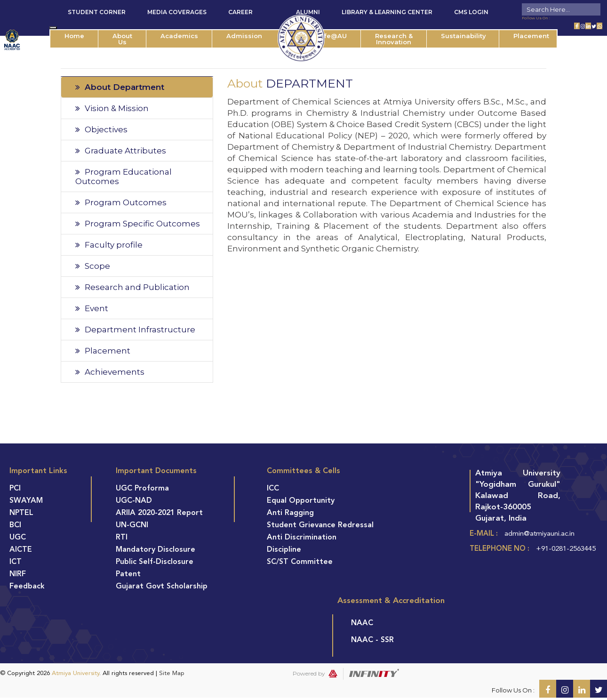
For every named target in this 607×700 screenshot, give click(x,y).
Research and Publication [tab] (132, 287)
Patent (128, 574)
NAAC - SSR (372, 640)
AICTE (21, 550)
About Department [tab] (120, 87)
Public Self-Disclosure (155, 562)
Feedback (27, 587)
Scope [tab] (93, 266)
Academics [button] (179, 36)
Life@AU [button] (332, 36)
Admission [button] (244, 36)
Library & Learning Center (387, 12)
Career (240, 12)
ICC (273, 489)
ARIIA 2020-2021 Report (159, 513)
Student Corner (97, 12)
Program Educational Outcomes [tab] (124, 177)
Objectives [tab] (101, 129)
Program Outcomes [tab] (121, 202)
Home (74, 36)
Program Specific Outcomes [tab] (138, 224)
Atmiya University (76, 673)
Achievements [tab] (110, 372)
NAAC (362, 623)
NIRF (18, 574)
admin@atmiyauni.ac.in (539, 534)
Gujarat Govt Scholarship (162, 587)
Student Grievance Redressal (320, 525)
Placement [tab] (103, 351)
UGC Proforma (142, 489)
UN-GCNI (132, 525)
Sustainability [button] (463, 36)
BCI (15, 525)
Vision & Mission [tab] (112, 108)
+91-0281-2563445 (566, 549)
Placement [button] (531, 36)
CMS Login (471, 12)
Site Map (172, 673)
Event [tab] (92, 308)
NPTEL (21, 513)
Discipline (284, 550)
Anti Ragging (290, 513)
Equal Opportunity (301, 501)
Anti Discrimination (302, 538)
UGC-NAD (134, 501)
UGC (18, 538)
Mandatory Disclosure (156, 550)
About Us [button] (122, 39)
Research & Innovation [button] (394, 39)
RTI (122, 538)
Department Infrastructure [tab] (135, 330)
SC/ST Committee (300, 562)
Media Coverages (177, 12)
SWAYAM (26, 501)
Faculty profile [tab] (109, 245)
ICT (16, 562)
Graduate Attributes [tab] (121, 151)
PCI (15, 489)
